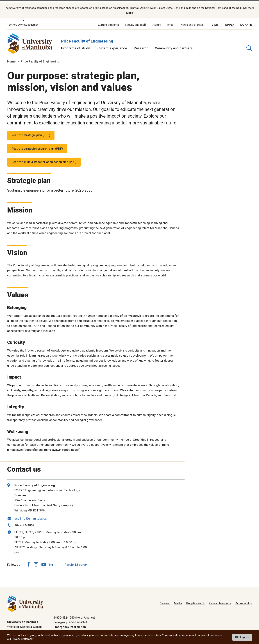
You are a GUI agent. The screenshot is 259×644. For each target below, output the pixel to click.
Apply (230, 21)
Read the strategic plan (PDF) (31, 132)
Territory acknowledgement (23, 21)
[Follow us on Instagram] (36, 561)
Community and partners (174, 45)
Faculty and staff (136, 21)
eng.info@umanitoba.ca (30, 515)
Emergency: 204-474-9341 (70, 619)
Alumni (157, 21)
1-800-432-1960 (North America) (74, 614)
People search (195, 600)
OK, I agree (242, 637)
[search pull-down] (249, 44)
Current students (108, 21)
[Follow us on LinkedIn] (51, 560)
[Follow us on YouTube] (44, 560)
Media (178, 600)
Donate (246, 21)
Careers (165, 600)
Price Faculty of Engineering (87, 38)
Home (11, 58)
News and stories (192, 21)
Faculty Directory (76, 561)
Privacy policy (194, 628)
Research (141, 45)
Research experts (220, 600)
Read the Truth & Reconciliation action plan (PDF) (44, 158)
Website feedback (240, 628)
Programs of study (75, 45)
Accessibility (244, 600)
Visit (215, 21)
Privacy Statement (23, 639)
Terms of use (216, 628)
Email (171, 21)
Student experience (112, 45)
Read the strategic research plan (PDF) (37, 145)
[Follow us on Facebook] (28, 561)
